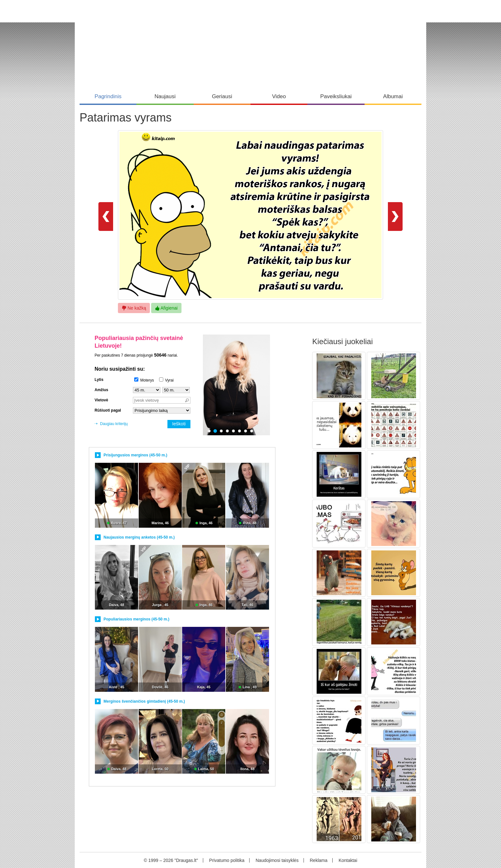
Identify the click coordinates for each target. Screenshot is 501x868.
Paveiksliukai (336, 96)
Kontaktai (348, 860)
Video (279, 96)
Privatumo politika (227, 860)
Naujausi (165, 96)
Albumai (393, 96)
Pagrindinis (108, 96)
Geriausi (222, 96)
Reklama (318, 860)
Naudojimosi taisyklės (277, 860)
